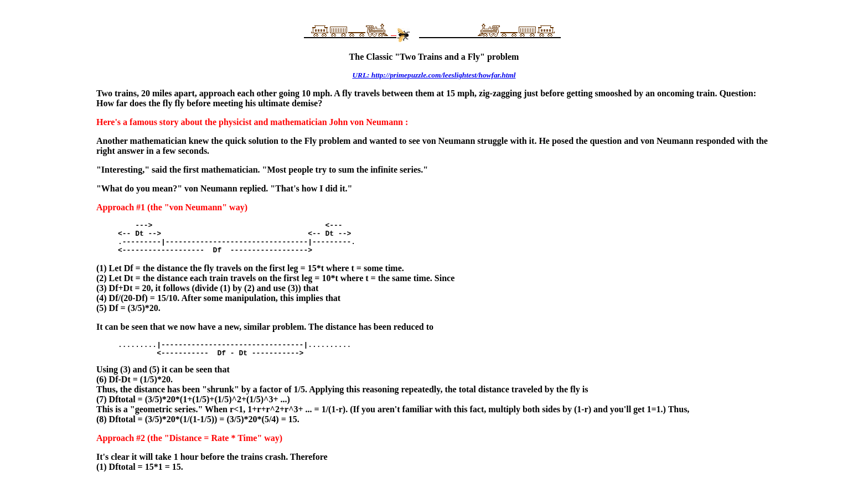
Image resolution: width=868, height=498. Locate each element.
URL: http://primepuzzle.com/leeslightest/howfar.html (434, 75)
